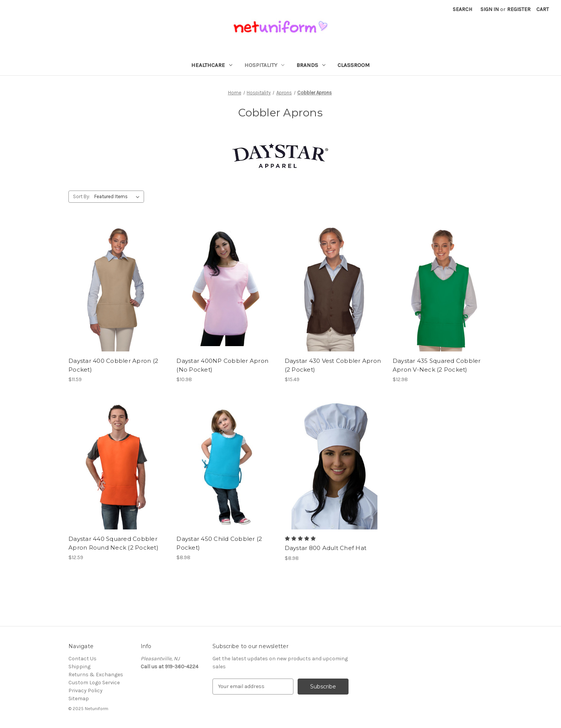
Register (519, 9)
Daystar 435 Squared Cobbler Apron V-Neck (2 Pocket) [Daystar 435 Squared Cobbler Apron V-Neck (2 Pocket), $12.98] (437, 365)
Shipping (79, 667)
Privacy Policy (86, 691)
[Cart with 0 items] (543, 9)
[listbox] (118, 197)
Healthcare (212, 65)
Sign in (490, 9)
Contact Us (82, 659)
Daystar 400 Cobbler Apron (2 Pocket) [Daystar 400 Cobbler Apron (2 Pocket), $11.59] (113, 365)
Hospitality (265, 65)
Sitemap (79, 699)
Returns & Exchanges (96, 675)
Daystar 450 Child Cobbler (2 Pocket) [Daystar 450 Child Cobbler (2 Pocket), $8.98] (219, 543)
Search (462, 9)
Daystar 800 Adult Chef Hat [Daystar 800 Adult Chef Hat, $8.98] (326, 548)
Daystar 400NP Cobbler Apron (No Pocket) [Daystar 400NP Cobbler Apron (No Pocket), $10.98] (222, 365)
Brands (311, 65)
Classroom (354, 65)
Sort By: (82, 196)
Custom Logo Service (94, 683)
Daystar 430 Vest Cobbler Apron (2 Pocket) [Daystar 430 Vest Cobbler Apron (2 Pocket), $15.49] (333, 365)
